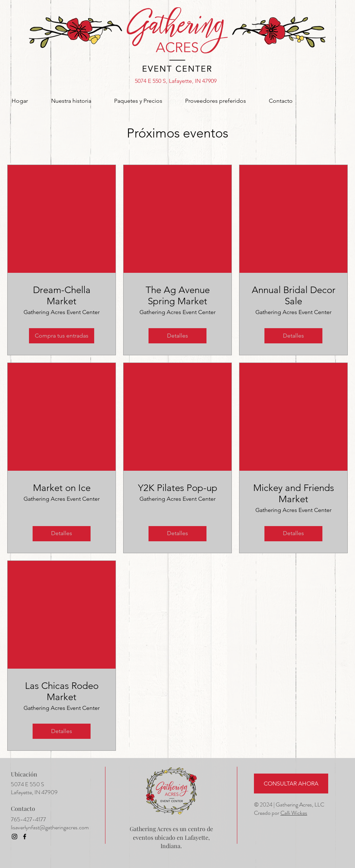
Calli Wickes (294, 813)
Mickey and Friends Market (294, 494)
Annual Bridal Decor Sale (294, 296)
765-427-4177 (28, 819)
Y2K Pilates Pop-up (178, 488)
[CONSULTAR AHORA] (291, 784)
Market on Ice (62, 488)
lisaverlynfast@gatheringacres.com (50, 827)
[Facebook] (25, 837)
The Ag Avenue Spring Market (178, 296)
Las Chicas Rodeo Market (62, 691)
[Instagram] (14, 837)
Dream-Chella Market (62, 296)
